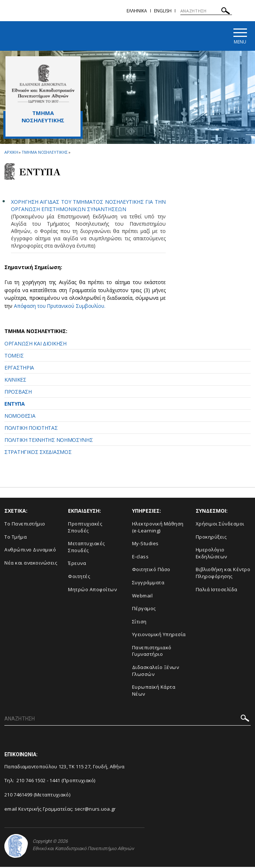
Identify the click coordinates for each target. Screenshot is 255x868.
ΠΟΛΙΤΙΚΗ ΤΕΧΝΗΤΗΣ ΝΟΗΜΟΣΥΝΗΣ (49, 441)
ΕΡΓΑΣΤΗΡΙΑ (19, 369)
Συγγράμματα (148, 584)
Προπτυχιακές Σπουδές (85, 528)
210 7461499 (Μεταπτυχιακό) (37, 795)
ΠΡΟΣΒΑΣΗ (18, 393)
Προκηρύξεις (211, 538)
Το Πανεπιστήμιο (25, 525)
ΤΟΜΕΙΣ (14, 357)
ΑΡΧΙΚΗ (11, 153)
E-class (140, 557)
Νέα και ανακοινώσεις (31, 563)
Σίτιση (139, 622)
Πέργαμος (144, 609)
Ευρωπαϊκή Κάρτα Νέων (154, 691)
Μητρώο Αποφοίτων (92, 590)
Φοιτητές (79, 577)
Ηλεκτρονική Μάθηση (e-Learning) (158, 528)
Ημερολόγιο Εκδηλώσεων (211, 554)
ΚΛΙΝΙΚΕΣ (15, 381)
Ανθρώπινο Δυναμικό (30, 551)
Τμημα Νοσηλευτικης (44, 153)
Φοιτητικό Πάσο (151, 570)
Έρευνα (77, 564)
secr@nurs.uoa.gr (95, 810)
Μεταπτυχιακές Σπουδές (87, 548)
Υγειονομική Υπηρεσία (159, 635)
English (163, 11)
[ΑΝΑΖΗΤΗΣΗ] (206, 11)
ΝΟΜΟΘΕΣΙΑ (20, 417)
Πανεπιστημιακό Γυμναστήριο (152, 652)
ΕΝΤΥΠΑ (14, 405)
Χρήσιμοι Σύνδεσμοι (220, 525)
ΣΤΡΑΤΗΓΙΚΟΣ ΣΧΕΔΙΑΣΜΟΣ (38, 453)
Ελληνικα (137, 11)
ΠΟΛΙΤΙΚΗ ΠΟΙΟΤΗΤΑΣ (31, 429)
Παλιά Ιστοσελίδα (217, 590)
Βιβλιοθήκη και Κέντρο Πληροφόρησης (223, 574)
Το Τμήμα (16, 538)
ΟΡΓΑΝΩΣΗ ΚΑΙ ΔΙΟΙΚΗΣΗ (35, 345)
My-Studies (145, 544)
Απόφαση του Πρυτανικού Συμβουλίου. (61, 307)
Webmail (142, 596)
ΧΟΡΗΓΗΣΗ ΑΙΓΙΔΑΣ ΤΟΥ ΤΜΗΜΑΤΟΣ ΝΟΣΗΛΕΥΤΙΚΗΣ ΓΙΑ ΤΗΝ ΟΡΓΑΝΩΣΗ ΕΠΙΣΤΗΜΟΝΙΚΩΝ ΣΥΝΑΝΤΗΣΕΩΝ (88, 207)
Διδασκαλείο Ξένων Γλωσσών (156, 671)
